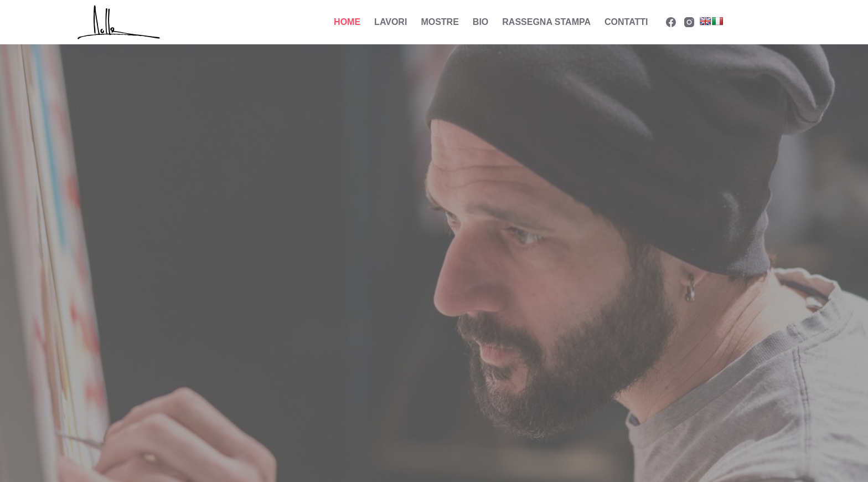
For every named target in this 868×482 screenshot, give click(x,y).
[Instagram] (689, 22)
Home (347, 22)
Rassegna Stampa (546, 22)
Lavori (391, 22)
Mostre (440, 22)
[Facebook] (671, 22)
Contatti (626, 22)
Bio (480, 22)
